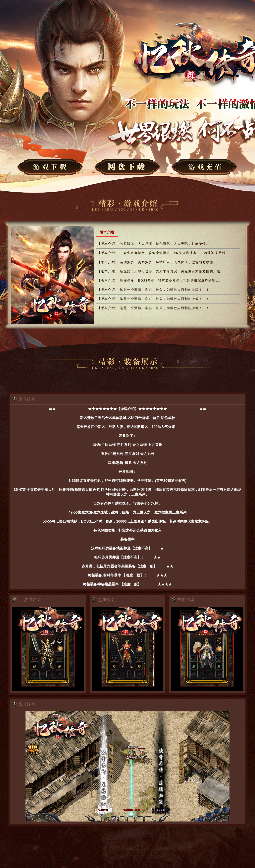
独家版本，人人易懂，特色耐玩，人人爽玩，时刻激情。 (153, 244)
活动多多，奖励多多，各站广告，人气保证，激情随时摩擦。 (157, 262)
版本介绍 (107, 232)
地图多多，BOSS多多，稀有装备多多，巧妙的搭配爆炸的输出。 (160, 280)
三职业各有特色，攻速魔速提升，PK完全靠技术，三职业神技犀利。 (163, 253)
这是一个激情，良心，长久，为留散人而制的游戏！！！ (153, 290)
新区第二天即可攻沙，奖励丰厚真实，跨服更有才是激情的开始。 (161, 271)
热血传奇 (27, 399)
